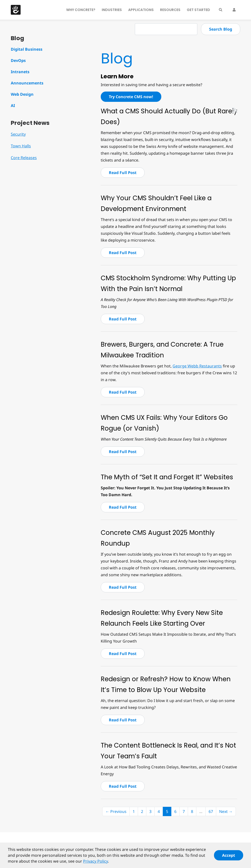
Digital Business (27, 49)
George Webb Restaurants (197, 366)
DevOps (18, 60)
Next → (226, 811)
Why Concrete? (81, 10)
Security (18, 134)
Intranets (20, 72)
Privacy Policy (95, 863)
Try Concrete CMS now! (131, 97)
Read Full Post (123, 173)
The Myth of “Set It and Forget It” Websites (167, 477)
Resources (170, 10)
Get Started (198, 10)
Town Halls (21, 146)
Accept (229, 857)
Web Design (22, 94)
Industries (112, 10)
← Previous (116, 811)
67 (211, 811)
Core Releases (24, 158)
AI (13, 106)
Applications (141, 10)
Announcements (27, 83)
